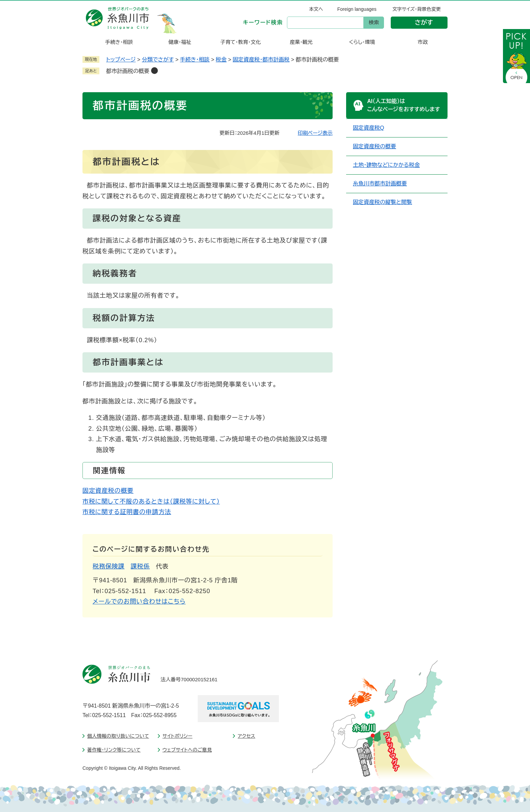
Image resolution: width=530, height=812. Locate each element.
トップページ (121, 60)
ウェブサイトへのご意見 (187, 750)
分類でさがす (158, 60)
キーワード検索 (263, 22)
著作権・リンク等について (114, 750)
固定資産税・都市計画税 (261, 60)
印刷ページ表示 (315, 133)
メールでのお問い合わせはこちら (139, 602)
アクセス (246, 736)
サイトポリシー (178, 736)
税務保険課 (109, 566)
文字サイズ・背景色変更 (417, 9)
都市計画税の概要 (128, 71)
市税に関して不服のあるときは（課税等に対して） (151, 502)
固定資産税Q (368, 128)
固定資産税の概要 (108, 491)
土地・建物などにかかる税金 (386, 165)
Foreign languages (357, 9)
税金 (221, 60)
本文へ (316, 9)
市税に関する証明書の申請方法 (127, 512)
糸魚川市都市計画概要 (380, 184)
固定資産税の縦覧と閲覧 (382, 202)
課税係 (140, 566)
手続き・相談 (195, 60)
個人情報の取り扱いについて (118, 736)
